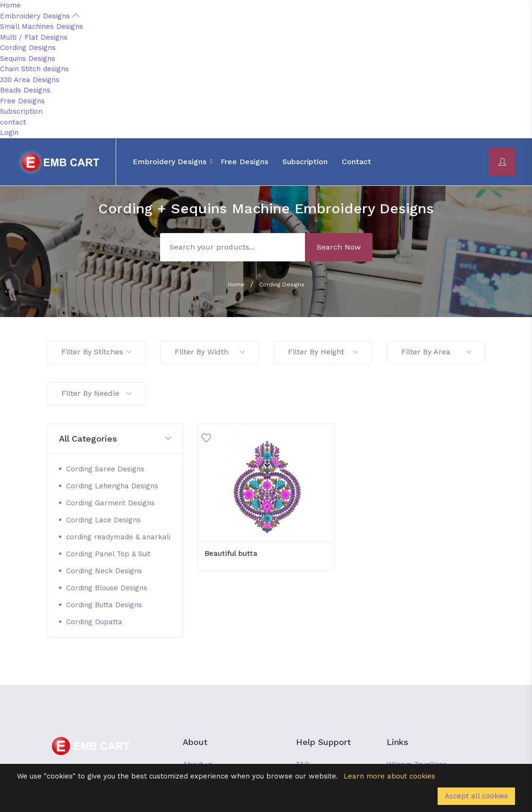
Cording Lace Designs (103, 520)
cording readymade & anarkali (118, 537)
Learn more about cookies (389, 776)
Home (10, 5)
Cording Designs (28, 48)
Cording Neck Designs (104, 571)
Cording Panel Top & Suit (108, 554)
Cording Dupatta (94, 622)
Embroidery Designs (40, 16)
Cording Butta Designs (104, 605)
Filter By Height (323, 352)
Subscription (21, 111)
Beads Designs (25, 90)
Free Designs (22, 101)
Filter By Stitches (96, 352)
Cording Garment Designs (110, 503)
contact (13, 122)
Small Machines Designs (42, 26)
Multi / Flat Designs (34, 37)
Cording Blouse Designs (107, 588)
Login (9, 133)
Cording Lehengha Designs (112, 486)
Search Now (339, 247)
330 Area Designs (30, 80)
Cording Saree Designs (105, 469)
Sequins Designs (28, 59)
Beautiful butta (231, 553)
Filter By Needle (96, 393)
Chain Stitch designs (34, 69)
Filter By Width (210, 352)
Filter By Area (436, 352)
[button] (115, 439)
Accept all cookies (476, 796)
